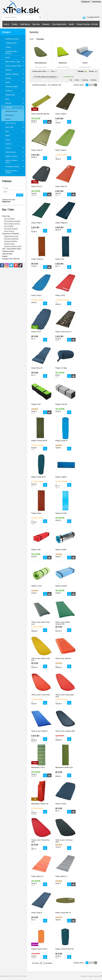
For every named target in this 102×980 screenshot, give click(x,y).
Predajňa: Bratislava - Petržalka (87, 24)
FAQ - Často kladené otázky (12, 249)
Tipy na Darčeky (9, 219)
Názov (44, 71)
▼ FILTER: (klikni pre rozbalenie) (46, 77)
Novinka (94, 80)
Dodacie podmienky (11, 241)
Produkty (14, 24)
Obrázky (81, 71)
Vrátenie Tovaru (9, 244)
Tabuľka (91, 71)
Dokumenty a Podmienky (11, 234)
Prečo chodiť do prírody (12, 224)
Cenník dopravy (25, 24)
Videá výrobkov (7, 254)
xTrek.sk (6, 24)
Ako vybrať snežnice (11, 229)
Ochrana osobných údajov (13, 246)
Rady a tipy (36, 24)
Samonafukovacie (41, 63)
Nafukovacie (63, 63)
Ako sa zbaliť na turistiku (12, 221)
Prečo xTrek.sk (9, 231)
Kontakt (71, 24)
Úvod (31, 39)
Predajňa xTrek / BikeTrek (11, 259)
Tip (71, 80)
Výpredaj (85, 80)
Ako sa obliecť (9, 226)
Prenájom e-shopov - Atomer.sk (91, 976)
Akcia (77, 80)
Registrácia (97, 2)
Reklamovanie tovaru (11, 236)
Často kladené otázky (59, 24)
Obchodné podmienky (11, 239)
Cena (52, 71)
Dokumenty (46, 24)
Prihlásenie (85, 2)
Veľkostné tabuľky (8, 251)
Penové (85, 63)
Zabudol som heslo (9, 200)
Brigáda (5, 256)
